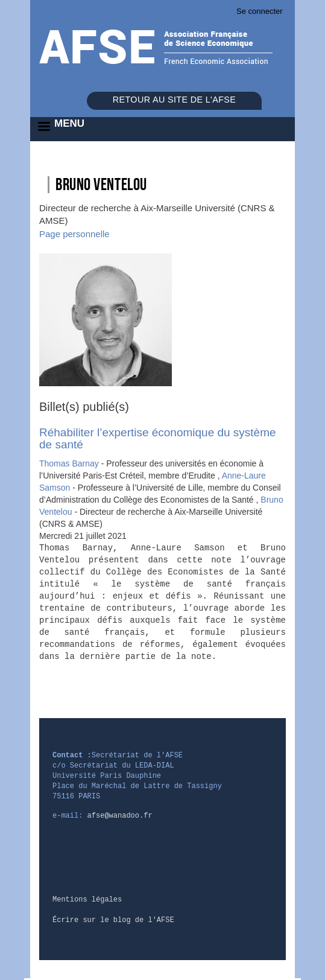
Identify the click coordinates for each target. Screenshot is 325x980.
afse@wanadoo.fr (120, 816)
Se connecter (260, 11)
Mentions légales (87, 900)
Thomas (70, 463)
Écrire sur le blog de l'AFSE (113, 920)
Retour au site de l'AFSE (174, 100)
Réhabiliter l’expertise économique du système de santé (158, 439)
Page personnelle (74, 234)
